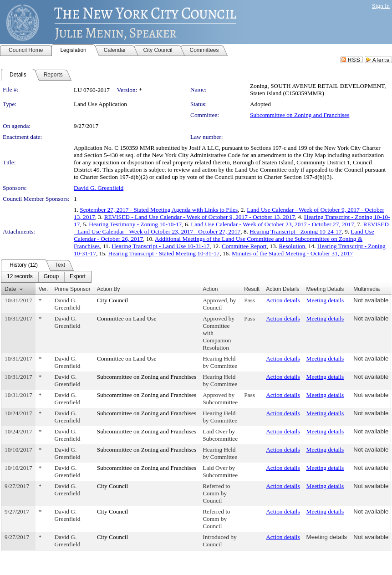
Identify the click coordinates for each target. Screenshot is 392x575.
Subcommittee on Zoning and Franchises (300, 115)
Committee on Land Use (127, 318)
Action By (109, 289)
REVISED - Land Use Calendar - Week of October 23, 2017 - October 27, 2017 (231, 228)
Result (252, 289)
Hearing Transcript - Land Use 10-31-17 (160, 246)
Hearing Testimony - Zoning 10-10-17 (135, 224)
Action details (283, 300)
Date (10, 289)
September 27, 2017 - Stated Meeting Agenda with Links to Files (159, 210)
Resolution (292, 246)
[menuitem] (20, 277)
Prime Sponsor (72, 289)
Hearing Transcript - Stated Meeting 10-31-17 (164, 253)
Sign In (381, 6)
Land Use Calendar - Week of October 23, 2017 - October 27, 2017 (272, 224)
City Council (113, 300)
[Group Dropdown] (51, 277)
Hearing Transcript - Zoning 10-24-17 (295, 232)
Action (210, 289)
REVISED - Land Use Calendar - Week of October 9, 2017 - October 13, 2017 (200, 217)
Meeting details (325, 300)
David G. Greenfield (99, 188)
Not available (371, 300)
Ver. (43, 289)
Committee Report (244, 246)
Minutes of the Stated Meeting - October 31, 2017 (292, 253)
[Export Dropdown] (78, 277)
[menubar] (46, 277)
